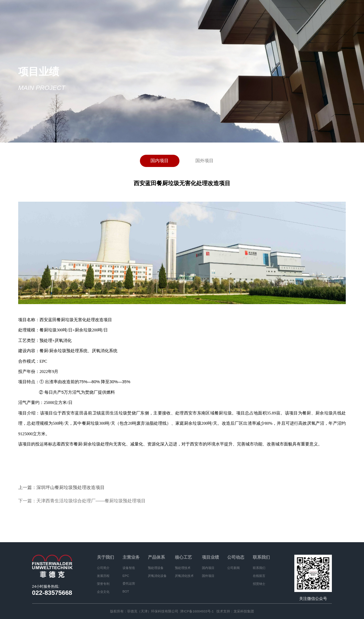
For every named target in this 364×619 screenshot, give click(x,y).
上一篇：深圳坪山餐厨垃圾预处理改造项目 (61, 488)
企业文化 (103, 592)
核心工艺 (183, 557)
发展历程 (103, 576)
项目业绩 (210, 557)
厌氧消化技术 (184, 576)
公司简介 (103, 568)
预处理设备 (156, 568)
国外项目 (204, 160)
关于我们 (106, 557)
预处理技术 (183, 568)
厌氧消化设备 (157, 576)
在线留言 (259, 576)
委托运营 (129, 583)
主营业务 (131, 557)
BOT (126, 591)
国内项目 (160, 160)
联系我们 (261, 557)
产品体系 (156, 557)
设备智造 (129, 568)
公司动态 (236, 557)
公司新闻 (233, 568)
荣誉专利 (103, 584)
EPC (126, 576)
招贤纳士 (259, 584)
